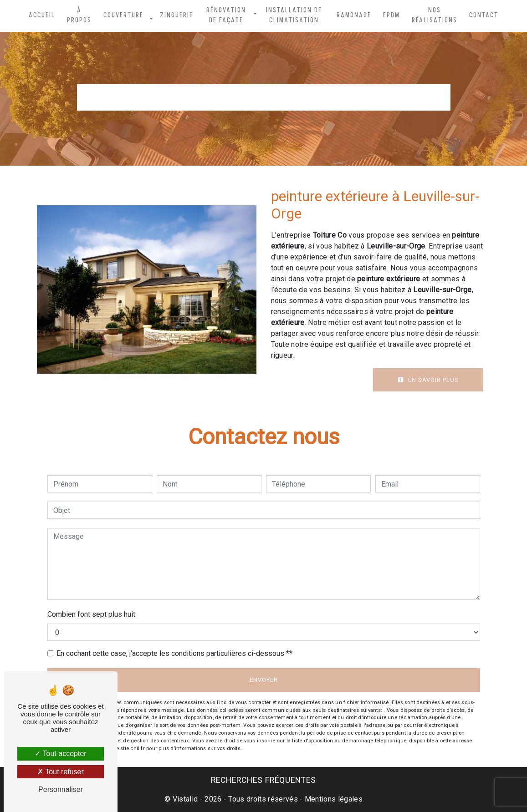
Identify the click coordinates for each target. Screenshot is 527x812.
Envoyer (264, 680)
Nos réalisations (435, 15)
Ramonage (354, 15)
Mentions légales (333, 799)
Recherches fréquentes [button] (263, 780)
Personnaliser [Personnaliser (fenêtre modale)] (61, 789)
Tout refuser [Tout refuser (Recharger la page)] (61, 772)
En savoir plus (428, 380)
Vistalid (185, 799)
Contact (484, 15)
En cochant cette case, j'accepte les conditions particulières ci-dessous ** (174, 653)
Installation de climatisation (294, 15)
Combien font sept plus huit (91, 614)
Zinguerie (177, 15)
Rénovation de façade (226, 15)
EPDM (391, 15)
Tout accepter (60, 754)
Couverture (123, 15)
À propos (79, 15)
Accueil (42, 15)
